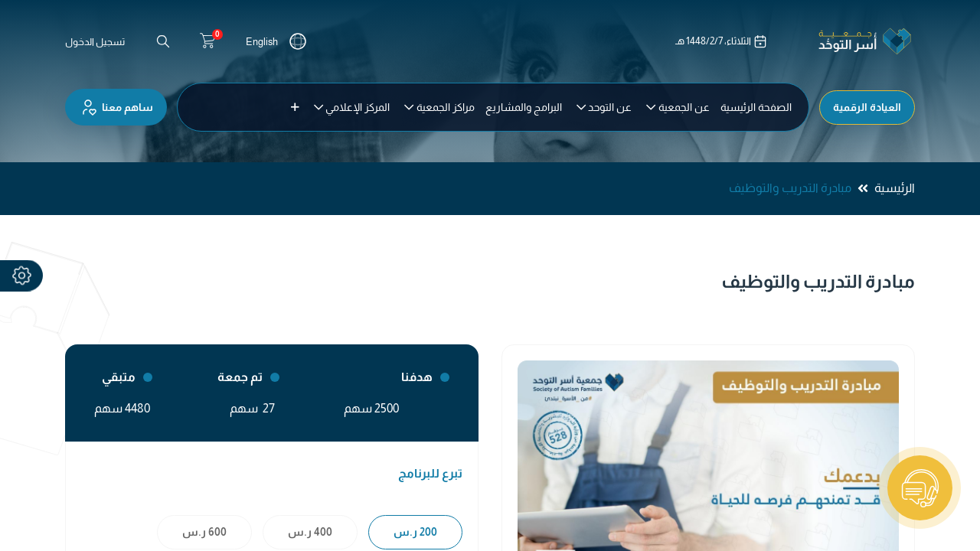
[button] (295, 107)
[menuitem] (756, 107)
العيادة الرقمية (867, 107)
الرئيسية (895, 188)
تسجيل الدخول (95, 42)
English (262, 42)
